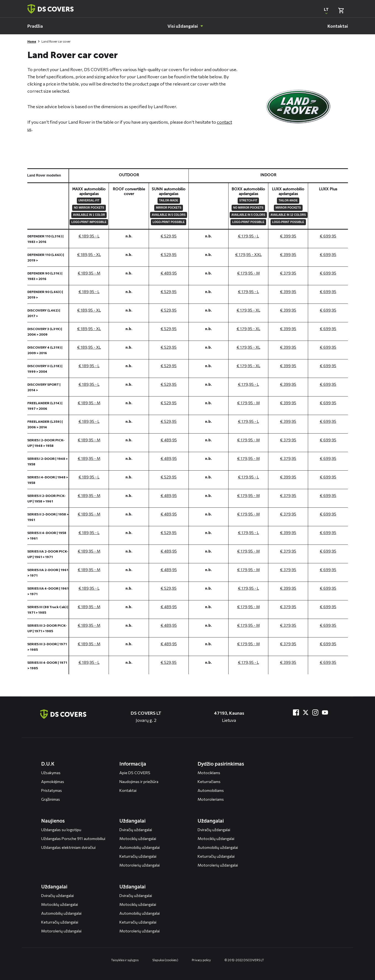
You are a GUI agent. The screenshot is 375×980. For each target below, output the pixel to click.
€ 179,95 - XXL (248, 254)
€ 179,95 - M (248, 273)
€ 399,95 (288, 236)
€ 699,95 (328, 236)
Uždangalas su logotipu (61, 830)
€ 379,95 (288, 273)
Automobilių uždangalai (140, 847)
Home (32, 41)
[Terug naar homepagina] (51, 9)
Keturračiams (209, 781)
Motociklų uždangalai (138, 838)
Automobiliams (211, 790)
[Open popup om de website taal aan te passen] (326, 11)
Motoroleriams (211, 799)
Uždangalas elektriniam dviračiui (68, 847)
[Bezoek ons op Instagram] (315, 712)
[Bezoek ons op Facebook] (296, 712)
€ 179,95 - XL (248, 310)
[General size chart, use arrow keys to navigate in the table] (188, 421)
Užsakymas (51, 773)
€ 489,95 (169, 273)
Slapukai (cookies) (165, 960)
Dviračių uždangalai (136, 830)
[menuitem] (35, 26)
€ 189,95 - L (89, 236)
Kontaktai (128, 790)
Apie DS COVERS (135, 773)
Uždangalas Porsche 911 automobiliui (73, 838)
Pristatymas (52, 790)
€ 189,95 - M (89, 273)
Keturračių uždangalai (138, 856)
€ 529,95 (169, 236)
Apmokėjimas (53, 781)
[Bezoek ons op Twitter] (306, 712)
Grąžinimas (51, 799)
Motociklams (209, 773)
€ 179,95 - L (248, 236)
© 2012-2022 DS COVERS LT (244, 960)
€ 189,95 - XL (89, 254)
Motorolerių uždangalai (140, 865)
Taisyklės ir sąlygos (125, 960)
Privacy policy (201, 960)
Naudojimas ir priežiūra (139, 781)
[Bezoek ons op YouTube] (325, 712)
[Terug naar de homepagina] (63, 714)
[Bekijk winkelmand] (341, 11)
